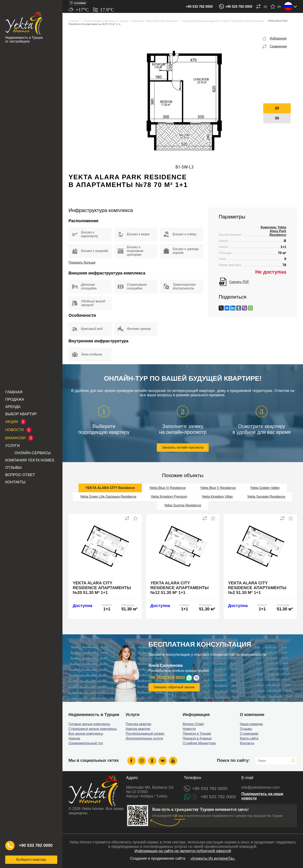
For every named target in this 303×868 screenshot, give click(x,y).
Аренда (13, 407)
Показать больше (82, 263)
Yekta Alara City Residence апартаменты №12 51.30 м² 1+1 (180, 588)
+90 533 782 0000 (199, 7)
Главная (14, 392)
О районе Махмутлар (199, 743)
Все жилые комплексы (86, 734)
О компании (249, 734)
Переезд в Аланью (197, 738)
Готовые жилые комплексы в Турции (105, 21)
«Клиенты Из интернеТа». (213, 858)
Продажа (15, 399)
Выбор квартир (21, 414)
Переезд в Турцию (197, 734)
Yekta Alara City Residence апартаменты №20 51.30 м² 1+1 (102, 588)
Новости (189, 729)
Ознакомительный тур (86, 743)
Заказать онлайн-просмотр (183, 447)
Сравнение (278, 46)
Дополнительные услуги (144, 738)
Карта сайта (249, 738)
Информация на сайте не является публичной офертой (183, 851)
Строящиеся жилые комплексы (93, 729)
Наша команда (251, 724)
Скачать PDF (239, 282)
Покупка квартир (138, 724)
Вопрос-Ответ (20, 475)
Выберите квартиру (31, 860)
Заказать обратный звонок (174, 687)
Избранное (278, 38)
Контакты (15, 482)
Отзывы (14, 468)
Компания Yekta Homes (30, 460)
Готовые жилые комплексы (89, 724)
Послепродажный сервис (145, 734)
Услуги (12, 446)
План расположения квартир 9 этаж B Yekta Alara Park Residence (223, 21)
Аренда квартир (138, 729)
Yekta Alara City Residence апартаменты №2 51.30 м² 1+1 (257, 588)
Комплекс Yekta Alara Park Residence (155, 21)
